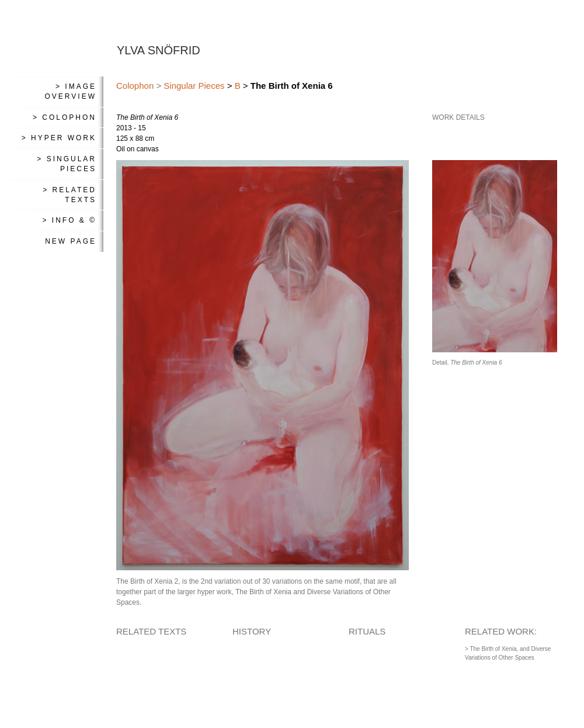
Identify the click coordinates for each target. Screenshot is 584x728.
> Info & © (69, 220)
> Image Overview (71, 91)
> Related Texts (69, 195)
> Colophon (65, 117)
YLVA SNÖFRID (159, 50)
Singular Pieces (194, 86)
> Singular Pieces (67, 164)
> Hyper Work (59, 138)
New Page (71, 241)
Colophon (135, 86)
